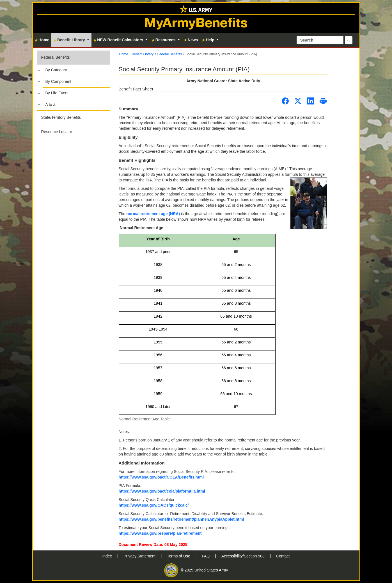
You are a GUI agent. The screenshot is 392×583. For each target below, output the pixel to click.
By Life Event (57, 93)
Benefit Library (143, 54)
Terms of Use (179, 556)
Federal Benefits (56, 57)
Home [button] (42, 40)
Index (108, 556)
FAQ (206, 556)
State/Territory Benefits (61, 117)
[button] (74, 80)
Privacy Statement (140, 556)
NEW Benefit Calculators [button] (119, 40)
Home (124, 54)
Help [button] (209, 40)
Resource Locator (57, 132)
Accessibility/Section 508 (244, 556)
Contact (283, 556)
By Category (56, 70)
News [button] (191, 40)
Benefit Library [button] (70, 40)
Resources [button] (164, 40)
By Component (59, 81)
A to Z (51, 104)
